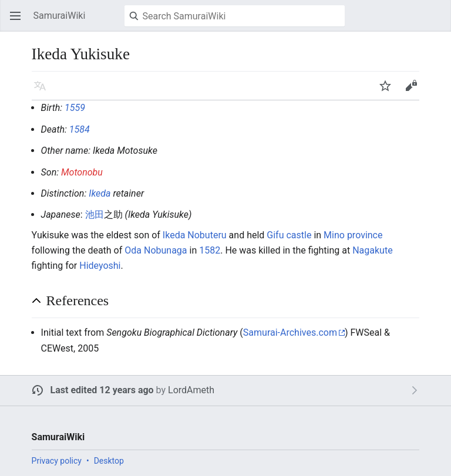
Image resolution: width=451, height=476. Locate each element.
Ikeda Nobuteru (195, 235)
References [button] (78, 301)
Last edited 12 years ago (102, 390)
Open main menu (19, 21)
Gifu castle (289, 235)
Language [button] (43, 91)
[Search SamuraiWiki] (235, 16)
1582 (210, 250)
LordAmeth (191, 390)
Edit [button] (413, 91)
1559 (75, 108)
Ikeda (100, 193)
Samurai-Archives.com (290, 332)
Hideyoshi (100, 266)
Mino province (353, 235)
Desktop (109, 461)
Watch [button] (389, 91)
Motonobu (82, 172)
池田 (95, 215)
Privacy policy (57, 461)
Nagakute (372, 250)
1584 (80, 129)
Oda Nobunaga (156, 250)
